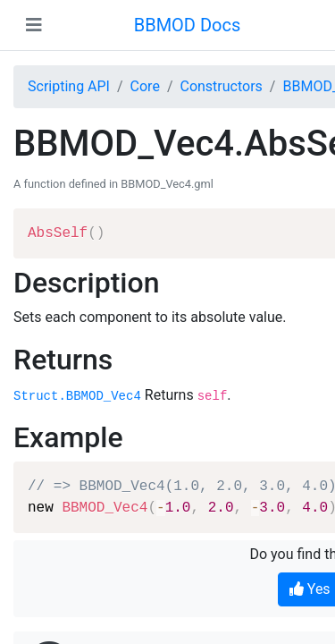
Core (145, 86)
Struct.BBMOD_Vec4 (77, 396)
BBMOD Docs (188, 25)
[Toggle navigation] (34, 25)
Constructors (221, 86)
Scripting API (69, 86)
